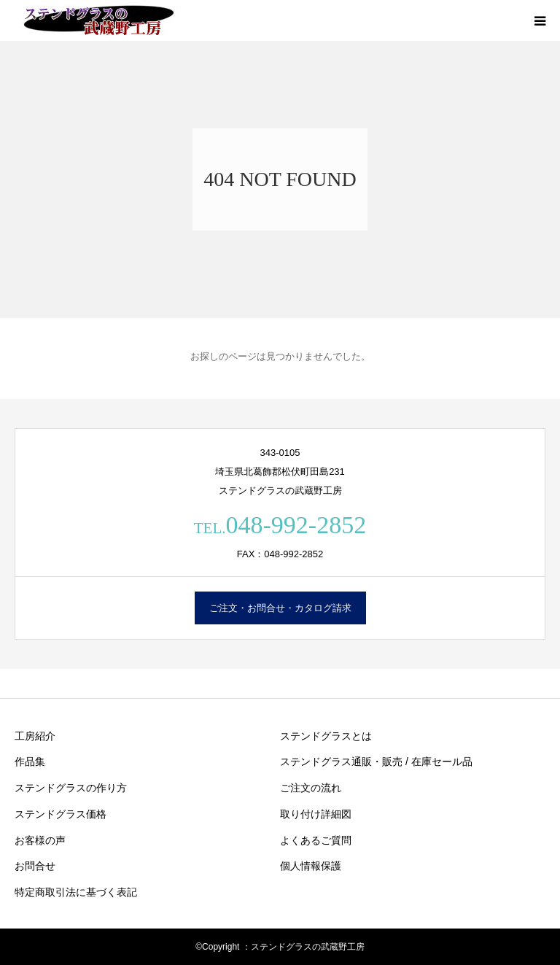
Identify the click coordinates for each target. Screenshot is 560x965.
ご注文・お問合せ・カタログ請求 (280, 608)
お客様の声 (40, 840)
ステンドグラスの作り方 (71, 788)
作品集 (30, 761)
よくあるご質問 (316, 840)
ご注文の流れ (311, 788)
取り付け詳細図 (316, 814)
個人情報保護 (311, 866)
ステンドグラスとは (326, 736)
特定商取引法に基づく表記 (76, 892)
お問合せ (35, 866)
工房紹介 (35, 736)
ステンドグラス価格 (61, 814)
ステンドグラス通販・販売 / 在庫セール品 (376, 761)
